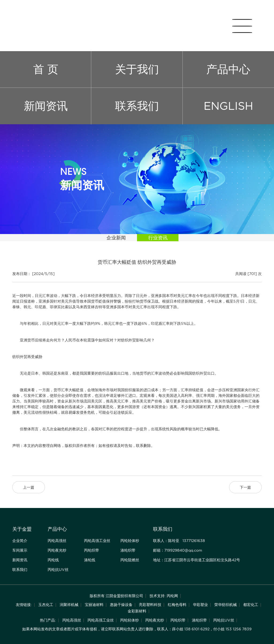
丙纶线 (53, 560)
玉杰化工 (46, 605)
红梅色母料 (177, 605)
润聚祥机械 (69, 605)
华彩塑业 (200, 605)
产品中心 (228, 69)
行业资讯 (158, 238)
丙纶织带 (92, 550)
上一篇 (29, 487)
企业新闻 (116, 238)
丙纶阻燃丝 (130, 560)
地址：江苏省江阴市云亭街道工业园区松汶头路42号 (197, 560)
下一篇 (245, 487)
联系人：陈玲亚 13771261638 (179, 541)
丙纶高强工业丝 (97, 541)
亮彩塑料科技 (150, 605)
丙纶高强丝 (57, 541)
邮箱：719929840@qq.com (178, 550)
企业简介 (20, 541)
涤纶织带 (128, 550)
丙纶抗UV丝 (58, 570)
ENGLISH (228, 106)
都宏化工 (251, 605)
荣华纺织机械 (226, 605)
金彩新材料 (137, 611)
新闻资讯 (46, 106)
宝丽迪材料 (94, 605)
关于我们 (137, 69)
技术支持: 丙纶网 (164, 596)
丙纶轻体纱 (130, 541)
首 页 (46, 69)
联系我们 (137, 106)
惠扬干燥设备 (121, 605)
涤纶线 (90, 560)
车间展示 (20, 550)
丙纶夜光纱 (57, 550)
